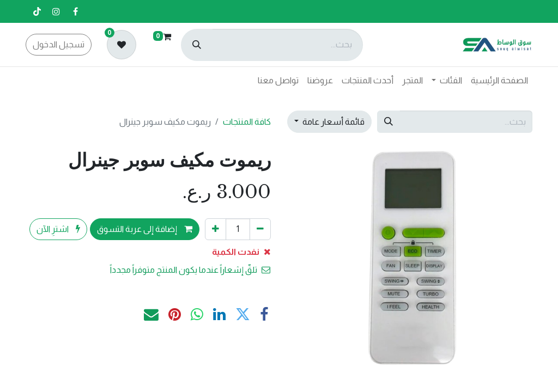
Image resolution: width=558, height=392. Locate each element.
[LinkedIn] (219, 315)
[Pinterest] (175, 315)
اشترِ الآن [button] (58, 229)
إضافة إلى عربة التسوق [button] (145, 229)
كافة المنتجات (247, 122)
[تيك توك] (37, 11)
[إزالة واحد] (260, 229)
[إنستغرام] (56, 11)
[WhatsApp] (197, 315)
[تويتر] (243, 315)
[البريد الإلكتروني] (151, 315)
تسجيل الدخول (59, 44)
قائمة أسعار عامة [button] (333, 122)
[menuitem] (499, 81)
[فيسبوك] (75, 11)
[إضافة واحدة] (216, 229)
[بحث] (197, 45)
